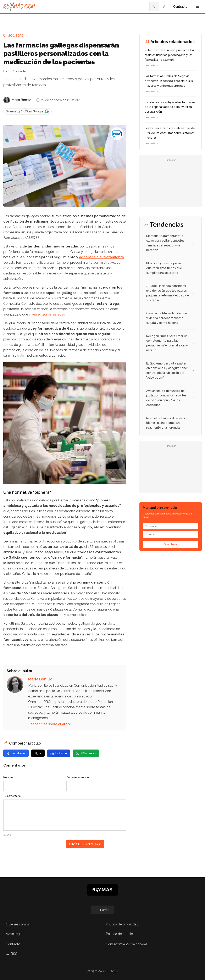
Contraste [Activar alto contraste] (180, 7)
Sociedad (16, 36)
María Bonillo (21, 100)
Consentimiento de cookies (127, 944)
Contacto (13, 944)
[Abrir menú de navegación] (198, 7)
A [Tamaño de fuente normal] (164, 7)
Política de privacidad (122, 924)
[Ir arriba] (102, 910)
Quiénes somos (18, 924)
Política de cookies (120, 934)
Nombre (8, 777)
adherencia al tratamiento (102, 257)
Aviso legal (14, 934)
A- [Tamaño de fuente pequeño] (154, 7)
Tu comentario (12, 796)
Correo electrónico (77, 777)
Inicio (7, 71)
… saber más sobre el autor (50, 724)
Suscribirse (171, 544)
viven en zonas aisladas (47, 314)
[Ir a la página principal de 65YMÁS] (19, 7)
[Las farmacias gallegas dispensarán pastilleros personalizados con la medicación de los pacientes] (117, 134)
